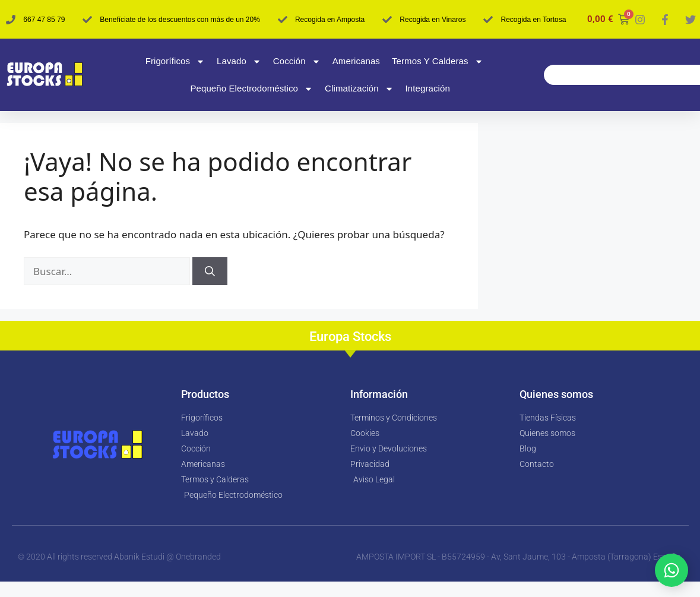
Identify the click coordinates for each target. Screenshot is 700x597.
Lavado (239, 61)
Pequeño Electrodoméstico (251, 89)
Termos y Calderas (438, 61)
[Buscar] (210, 271)
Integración (428, 88)
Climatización (359, 89)
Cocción (297, 61)
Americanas (356, 61)
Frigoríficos (175, 61)
